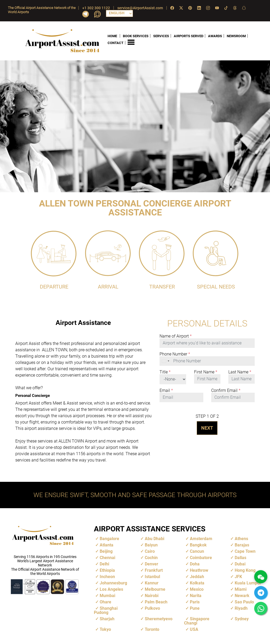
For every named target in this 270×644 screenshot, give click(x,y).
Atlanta (107, 545)
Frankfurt (154, 570)
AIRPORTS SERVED (189, 36)
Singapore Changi (197, 621)
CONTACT (115, 43)
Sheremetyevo (159, 619)
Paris (195, 602)
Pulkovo (152, 608)
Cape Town (245, 551)
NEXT (207, 428)
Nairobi (152, 595)
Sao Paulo (244, 602)
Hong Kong (245, 570)
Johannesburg (113, 583)
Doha (195, 564)
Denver (151, 564)
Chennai (107, 557)
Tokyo (105, 629)
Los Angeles (111, 589)
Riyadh (241, 608)
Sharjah (107, 619)
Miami (241, 589)
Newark (242, 595)
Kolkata (197, 583)
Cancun (197, 551)
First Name (206, 372)
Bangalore (109, 538)
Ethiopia (107, 570)
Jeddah (197, 576)
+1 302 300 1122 (96, 8)
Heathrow (199, 570)
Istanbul (152, 576)
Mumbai (107, 595)
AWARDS (215, 36)
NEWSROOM (236, 36)
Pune (195, 608)
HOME (112, 36)
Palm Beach (156, 602)
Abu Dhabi (155, 538)
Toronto (152, 629)
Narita (196, 595)
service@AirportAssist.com (140, 8)
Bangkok (198, 545)
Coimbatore (201, 557)
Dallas (240, 557)
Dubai (240, 564)
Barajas (242, 545)
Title (165, 372)
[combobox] (166, 361)
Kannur (152, 583)
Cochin (151, 557)
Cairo (150, 551)
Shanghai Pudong (106, 610)
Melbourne (155, 589)
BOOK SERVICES (136, 36)
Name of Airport (176, 336)
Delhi (104, 564)
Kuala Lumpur (248, 583)
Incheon (107, 576)
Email (166, 390)
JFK (238, 576)
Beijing (106, 551)
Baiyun (151, 545)
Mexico (197, 589)
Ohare (105, 602)
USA (194, 629)
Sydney (242, 619)
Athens (241, 538)
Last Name (240, 372)
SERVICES (161, 36)
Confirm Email (226, 390)
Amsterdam (201, 538)
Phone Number (175, 354)
